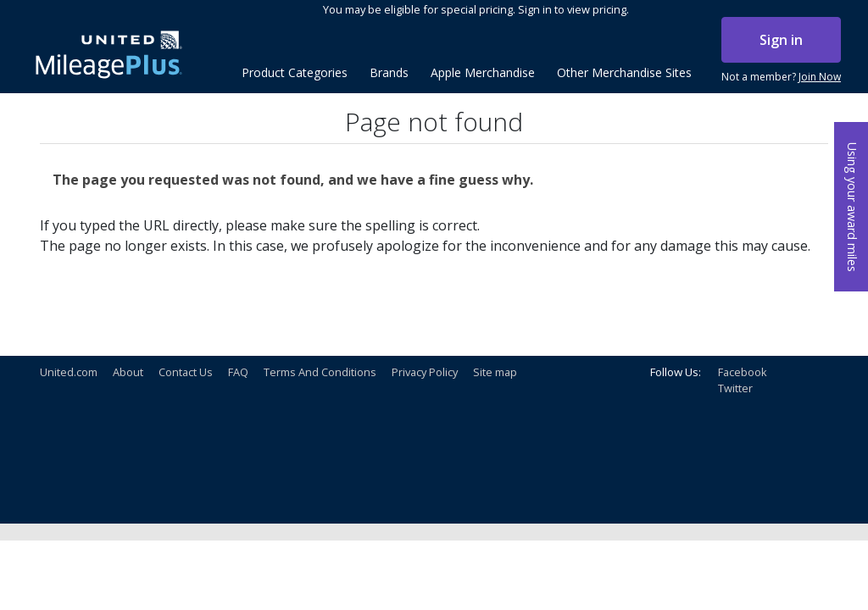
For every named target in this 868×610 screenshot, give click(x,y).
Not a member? (781, 77)
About (128, 372)
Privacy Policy (425, 372)
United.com (69, 372)
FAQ (238, 372)
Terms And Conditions (320, 372)
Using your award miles (852, 207)
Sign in (781, 40)
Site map (495, 372)
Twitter (735, 388)
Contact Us (186, 372)
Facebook (743, 372)
